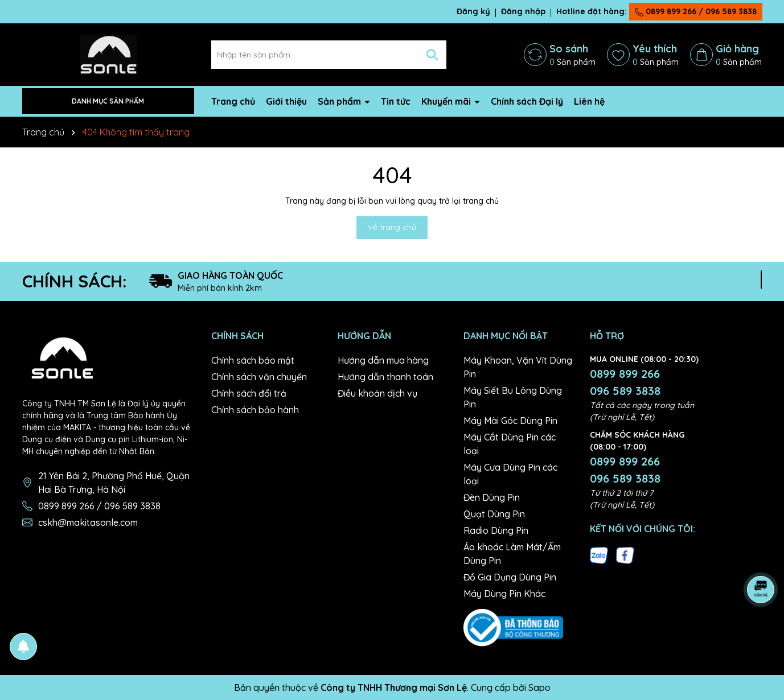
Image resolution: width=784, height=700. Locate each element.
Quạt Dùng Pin (494, 514)
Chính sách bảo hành (255, 410)
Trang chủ (233, 101)
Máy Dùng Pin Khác (504, 594)
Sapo (539, 687)
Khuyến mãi (447, 101)
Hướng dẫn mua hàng (383, 360)
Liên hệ (589, 101)
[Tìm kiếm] (432, 55)
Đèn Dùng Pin (492, 497)
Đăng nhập (523, 11)
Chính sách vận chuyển (259, 377)
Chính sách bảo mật (253, 360)
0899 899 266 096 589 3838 (625, 382)
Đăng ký (473, 11)
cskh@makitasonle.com (88, 522)
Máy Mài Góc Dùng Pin (510, 421)
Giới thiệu (286, 101)
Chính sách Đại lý (527, 101)
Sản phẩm (340, 101)
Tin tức (396, 101)
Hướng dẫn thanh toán (385, 377)
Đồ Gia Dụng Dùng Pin (510, 577)
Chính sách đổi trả (249, 393)
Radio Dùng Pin (496, 530)
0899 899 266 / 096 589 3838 (696, 11)
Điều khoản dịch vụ (377, 393)
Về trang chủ (392, 227)
